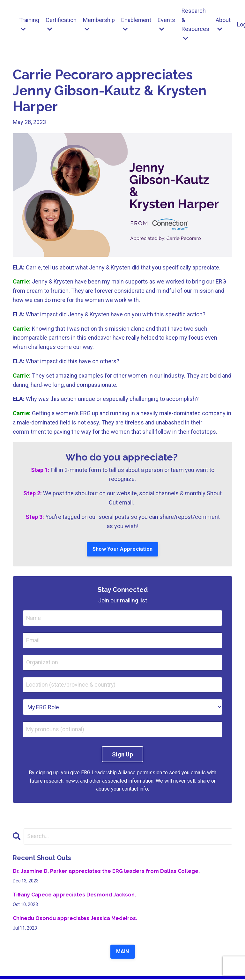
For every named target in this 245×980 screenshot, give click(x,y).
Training (29, 24)
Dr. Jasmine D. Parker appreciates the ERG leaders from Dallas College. (106, 872)
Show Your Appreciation (122, 549)
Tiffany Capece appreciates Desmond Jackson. (74, 895)
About (224, 24)
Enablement (137, 24)
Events (167, 24)
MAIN (123, 952)
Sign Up (122, 755)
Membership (99, 24)
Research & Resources (196, 24)
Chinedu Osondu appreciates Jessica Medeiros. (75, 919)
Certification (61, 24)
